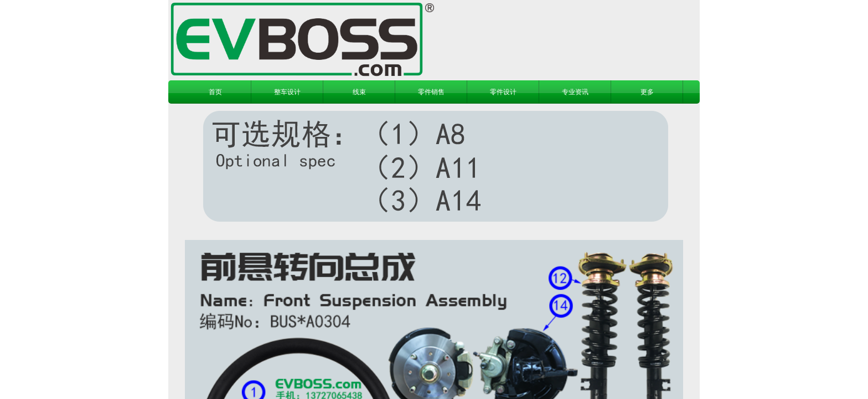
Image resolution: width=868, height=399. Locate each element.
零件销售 (431, 92)
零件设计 (503, 92)
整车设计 (287, 92)
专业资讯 (575, 92)
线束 (359, 92)
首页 (215, 92)
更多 (647, 92)
